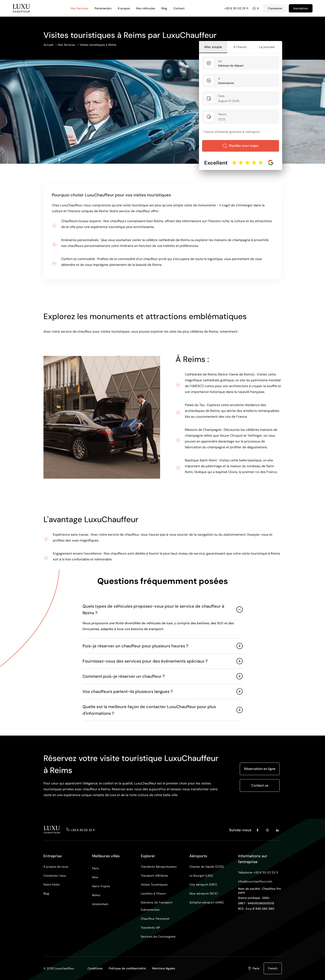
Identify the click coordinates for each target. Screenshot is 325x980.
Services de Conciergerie (158, 937)
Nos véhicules (146, 8)
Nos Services (80, 8)
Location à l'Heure (153, 893)
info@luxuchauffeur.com (255, 881)
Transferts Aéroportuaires (159, 867)
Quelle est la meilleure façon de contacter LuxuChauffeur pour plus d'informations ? (149, 710)
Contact (179, 8)
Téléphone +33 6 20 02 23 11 (258, 872)
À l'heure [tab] (240, 47)
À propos (124, 8)
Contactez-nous (55, 876)
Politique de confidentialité (127, 968)
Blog (164, 8)
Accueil (48, 45)
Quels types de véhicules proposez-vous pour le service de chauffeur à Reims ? (153, 610)
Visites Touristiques (154, 885)
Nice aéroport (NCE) (204, 893)
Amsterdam (100, 904)
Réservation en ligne (260, 769)
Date (221, 96)
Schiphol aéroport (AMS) (207, 902)
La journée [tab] (267, 47)
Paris (96, 868)
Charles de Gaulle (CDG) (207, 867)
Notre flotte (52, 885)
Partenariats (103, 8)
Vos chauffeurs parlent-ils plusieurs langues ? (128, 691)
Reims (96, 895)
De (220, 61)
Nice (95, 877)
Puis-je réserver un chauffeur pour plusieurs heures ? (135, 646)
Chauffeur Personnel (155, 919)
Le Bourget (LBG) (201, 876)
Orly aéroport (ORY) (203, 885)
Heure (222, 114)
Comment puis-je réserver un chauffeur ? (124, 676)
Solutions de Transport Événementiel (157, 906)
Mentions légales (164, 968)
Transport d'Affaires (154, 876)
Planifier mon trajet (240, 146)
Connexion (275, 8)
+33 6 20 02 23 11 (236, 8)
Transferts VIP (150, 928)
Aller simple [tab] (213, 47)
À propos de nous (56, 867)
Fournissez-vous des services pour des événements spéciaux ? (145, 661)
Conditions (95, 968)
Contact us (260, 785)
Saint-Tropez (101, 886)
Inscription (301, 8)
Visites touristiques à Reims (98, 45)
